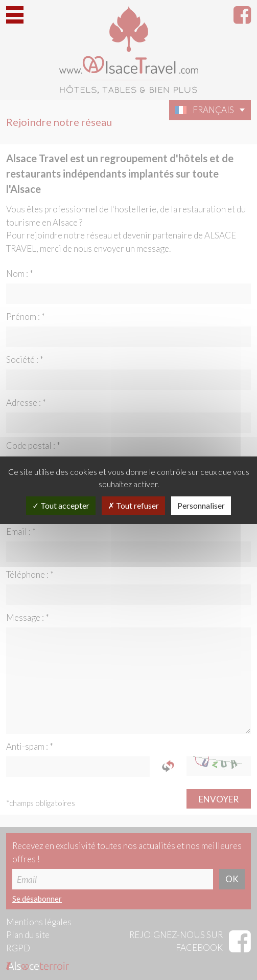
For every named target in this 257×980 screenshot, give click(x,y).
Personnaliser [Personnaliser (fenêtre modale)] (201, 505)
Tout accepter (61, 505)
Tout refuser (133, 505)
